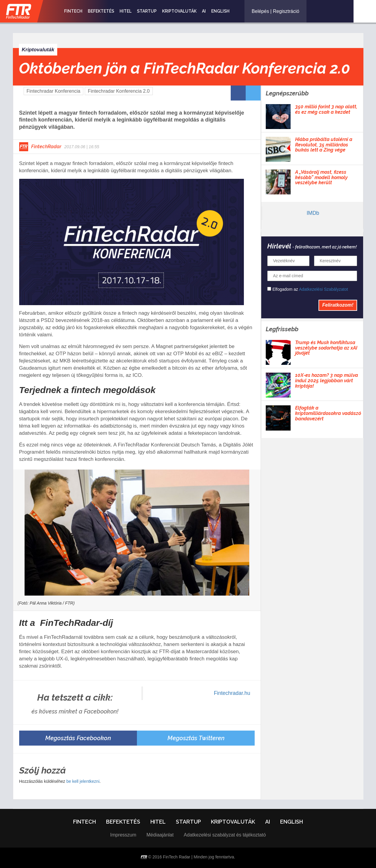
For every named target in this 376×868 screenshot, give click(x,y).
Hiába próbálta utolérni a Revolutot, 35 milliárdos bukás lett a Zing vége (324, 145)
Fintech (73, 11)
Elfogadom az (308, 289)
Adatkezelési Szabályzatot (323, 289)
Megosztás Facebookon (78, 738)
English (220, 11)
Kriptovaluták (179, 11)
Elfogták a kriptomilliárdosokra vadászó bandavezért (328, 413)
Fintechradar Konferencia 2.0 (119, 91)
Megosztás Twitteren (196, 738)
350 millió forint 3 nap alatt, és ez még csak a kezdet (326, 109)
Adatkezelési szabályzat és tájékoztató (225, 835)
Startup (147, 11)
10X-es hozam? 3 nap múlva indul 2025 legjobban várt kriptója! (327, 381)
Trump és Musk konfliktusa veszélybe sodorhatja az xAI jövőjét (326, 348)
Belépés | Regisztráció (275, 11)
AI (204, 11)
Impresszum (123, 835)
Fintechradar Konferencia (54, 91)
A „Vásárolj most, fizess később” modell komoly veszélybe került (321, 177)
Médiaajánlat (160, 835)
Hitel (126, 11)
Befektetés (101, 11)
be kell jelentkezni (83, 781)
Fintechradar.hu (232, 693)
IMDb (313, 213)
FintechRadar (46, 147)
